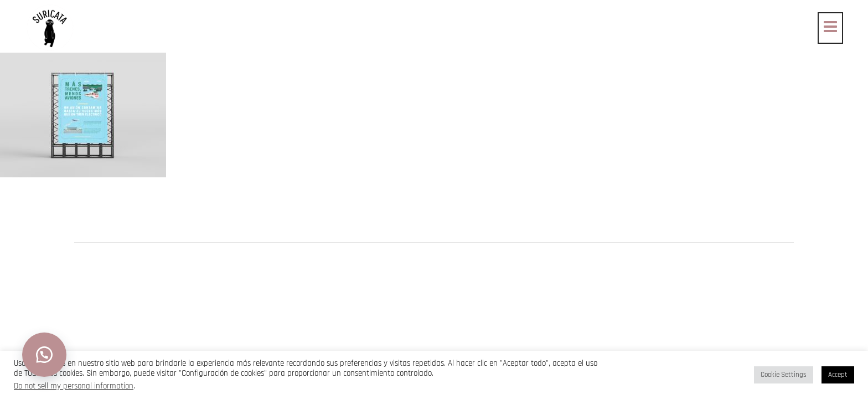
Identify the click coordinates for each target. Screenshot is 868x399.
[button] (44, 355)
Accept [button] (838, 375)
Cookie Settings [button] (784, 375)
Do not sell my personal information (74, 386)
